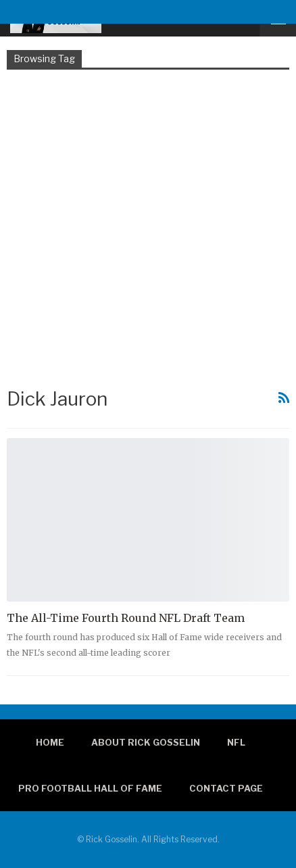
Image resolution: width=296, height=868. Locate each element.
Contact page (226, 788)
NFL (236, 742)
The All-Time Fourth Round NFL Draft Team (126, 618)
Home (50, 742)
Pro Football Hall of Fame (90, 788)
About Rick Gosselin (146, 742)
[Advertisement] (148, 227)
